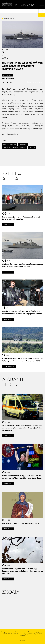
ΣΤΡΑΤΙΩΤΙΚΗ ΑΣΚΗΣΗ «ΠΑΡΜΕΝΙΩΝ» (15, 148)
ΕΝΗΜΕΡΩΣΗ (7, 75)
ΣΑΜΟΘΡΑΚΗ (23, 144)
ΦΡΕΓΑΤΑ (32, 148)
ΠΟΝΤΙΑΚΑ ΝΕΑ (9, 366)
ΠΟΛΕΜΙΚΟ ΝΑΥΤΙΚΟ (10, 144)
